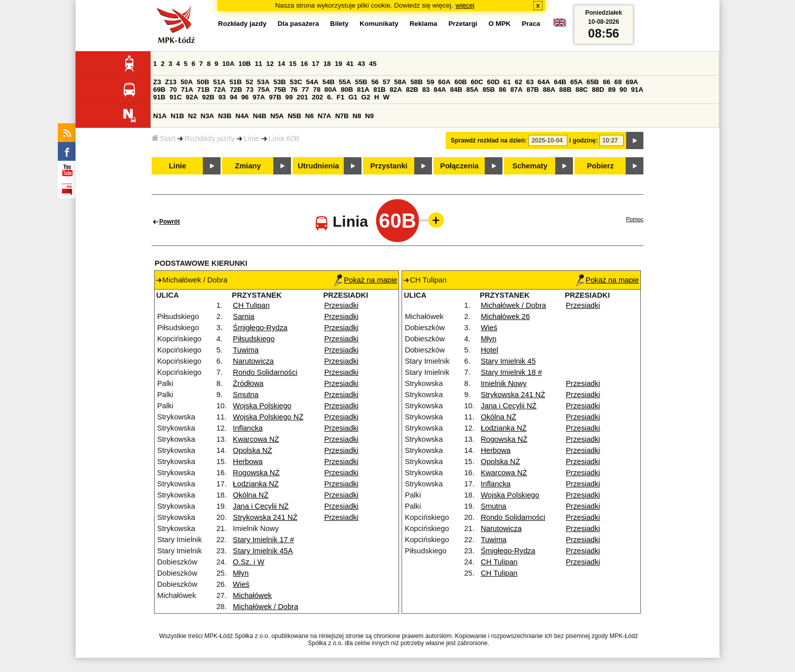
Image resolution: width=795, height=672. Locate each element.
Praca (531, 24)
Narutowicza (253, 361)
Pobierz (601, 166)
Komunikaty (379, 24)
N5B (294, 116)
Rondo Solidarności (265, 372)
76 (294, 90)
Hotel (489, 350)
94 (233, 97)
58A (400, 82)
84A (440, 90)
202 (317, 97)
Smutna (246, 395)
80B (347, 90)
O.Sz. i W (248, 562)
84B (456, 90)
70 (173, 90)
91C (175, 97)
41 (350, 64)
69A (632, 82)
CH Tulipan (251, 305)
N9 (369, 116)
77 (305, 90)
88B (565, 90)
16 (304, 64)
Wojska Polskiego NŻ (268, 417)
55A (345, 82)
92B (208, 97)
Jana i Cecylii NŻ (261, 506)
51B (235, 82)
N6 (310, 116)
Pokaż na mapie (365, 280)
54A (312, 82)
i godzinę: (584, 140)
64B (560, 82)
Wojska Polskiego (262, 406)
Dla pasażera (299, 24)
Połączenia (459, 166)
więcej (465, 5)
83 (426, 90)
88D (598, 90)
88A (549, 90)
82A (395, 90)
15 (293, 64)
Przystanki (389, 166)
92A (192, 97)
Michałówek (252, 595)
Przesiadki (341, 305)
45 (373, 64)
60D (493, 82)
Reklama (424, 24)
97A (259, 97)
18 (327, 64)
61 (507, 82)
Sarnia (243, 316)
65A (576, 82)
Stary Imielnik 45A (263, 551)
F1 (341, 97)
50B (203, 82)
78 (317, 90)
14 (282, 64)
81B (379, 90)
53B (279, 82)
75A (264, 90)
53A (263, 82)
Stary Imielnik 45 (508, 361)
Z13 (171, 82)
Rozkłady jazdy (210, 138)
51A (219, 82)
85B (489, 90)
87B (533, 90)
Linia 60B (284, 138)
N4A (242, 116)
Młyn (241, 573)
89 (612, 90)
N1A (160, 116)
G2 (366, 97)
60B (460, 82)
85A (473, 90)
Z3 (157, 82)
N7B (342, 116)
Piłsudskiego (254, 339)
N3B (225, 116)
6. (330, 97)
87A (516, 90)
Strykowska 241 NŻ (265, 517)
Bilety (339, 24)
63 (530, 82)
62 (518, 82)
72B (236, 90)
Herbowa (248, 462)
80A (331, 90)
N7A (325, 116)
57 (387, 82)
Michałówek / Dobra (265, 607)
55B (361, 82)
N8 (357, 116)
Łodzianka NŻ (256, 484)
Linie (252, 138)
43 (361, 64)
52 (250, 82)
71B (203, 90)
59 (431, 82)
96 (245, 97)
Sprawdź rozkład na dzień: (489, 140)
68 (618, 82)
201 (302, 97)
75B (280, 90)
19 (338, 64)
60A (444, 82)
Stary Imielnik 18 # (511, 372)
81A (363, 90)
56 (375, 82)
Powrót (170, 222)
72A (220, 90)
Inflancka (248, 428)
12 (270, 64)
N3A (208, 116)
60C (477, 82)
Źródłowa (248, 383)
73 (250, 90)
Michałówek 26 (505, 316)
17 (316, 64)
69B (159, 90)
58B (416, 82)
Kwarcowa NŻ (256, 439)
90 (623, 90)
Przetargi (463, 24)
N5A (277, 116)
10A (228, 64)
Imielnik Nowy (503, 383)
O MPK (500, 24)
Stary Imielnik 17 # (263, 540)
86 (503, 90)
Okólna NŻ (250, 495)
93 (222, 97)
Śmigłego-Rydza (260, 328)
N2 (192, 116)
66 (607, 82)
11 (258, 64)
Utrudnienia (318, 166)
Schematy (530, 166)
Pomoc (635, 219)
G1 (353, 97)
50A (187, 82)
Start (164, 138)
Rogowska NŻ (256, 473)
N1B (177, 116)
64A (544, 82)
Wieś (241, 584)
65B (593, 82)
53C (296, 82)
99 (289, 97)
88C (582, 90)
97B (275, 97)
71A (187, 90)
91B (159, 97)
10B (244, 64)
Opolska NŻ (252, 450)
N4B (260, 116)
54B (329, 82)
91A (637, 90)
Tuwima (246, 350)
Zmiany (248, 166)
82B (412, 90)
